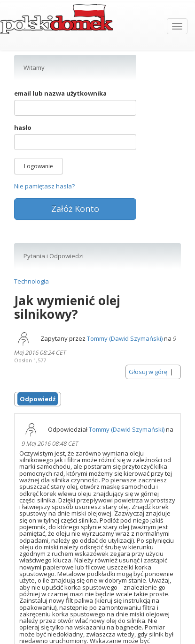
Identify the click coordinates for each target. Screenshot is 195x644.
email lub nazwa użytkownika (60, 94)
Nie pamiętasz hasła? (44, 186)
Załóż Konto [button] (75, 209)
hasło (23, 128)
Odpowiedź (38, 399)
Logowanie (39, 166)
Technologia (31, 281)
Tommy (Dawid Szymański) (125, 339)
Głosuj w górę (148, 372)
